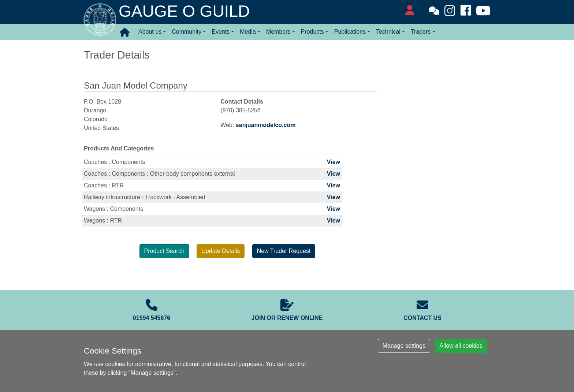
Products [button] (312, 32)
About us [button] (150, 32)
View (333, 162)
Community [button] (187, 32)
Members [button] (278, 32)
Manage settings (404, 346)
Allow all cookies (461, 346)
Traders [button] (421, 32)
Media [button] (248, 32)
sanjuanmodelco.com (266, 125)
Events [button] (221, 32)
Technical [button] (388, 32)
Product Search (164, 251)
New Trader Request (284, 251)
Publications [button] (350, 32)
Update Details (221, 251)
